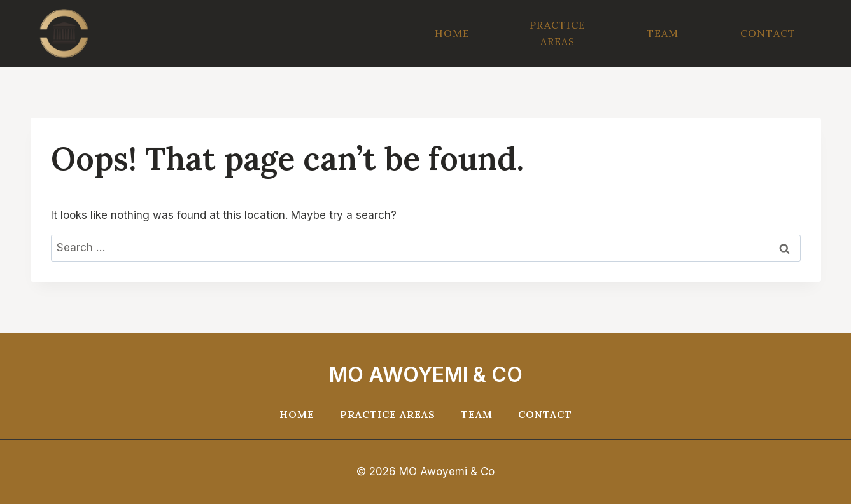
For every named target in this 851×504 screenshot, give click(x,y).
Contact (768, 33)
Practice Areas (558, 33)
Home (452, 33)
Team (663, 33)
